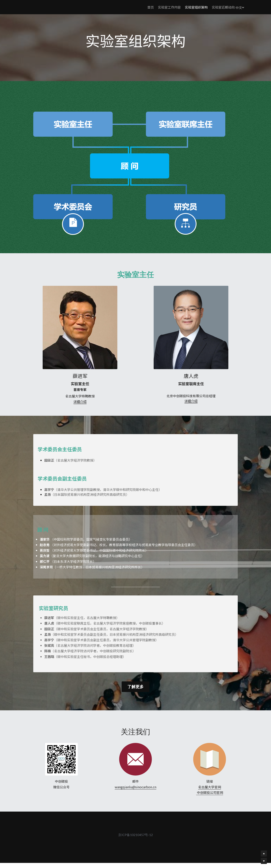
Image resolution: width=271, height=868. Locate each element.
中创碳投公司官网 (210, 801)
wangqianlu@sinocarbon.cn (135, 795)
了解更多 (135, 695)
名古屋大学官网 (210, 795)
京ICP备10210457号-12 (135, 843)
